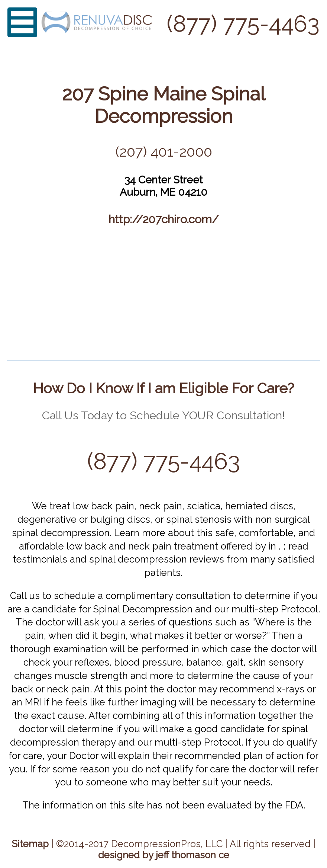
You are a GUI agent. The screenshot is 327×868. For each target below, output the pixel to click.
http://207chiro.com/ (164, 219)
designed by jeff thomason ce (164, 855)
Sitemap (30, 844)
